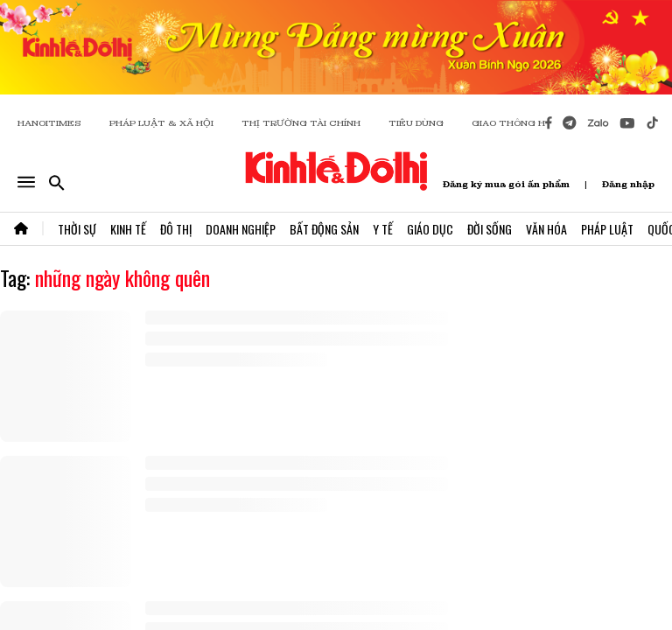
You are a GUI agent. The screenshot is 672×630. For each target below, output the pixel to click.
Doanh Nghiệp (241, 229)
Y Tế (383, 229)
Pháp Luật (607, 229)
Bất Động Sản (324, 229)
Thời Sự (77, 229)
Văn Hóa (546, 229)
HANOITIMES (49, 123)
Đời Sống (490, 229)
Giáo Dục (430, 229)
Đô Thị (176, 229)
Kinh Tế (128, 229)
